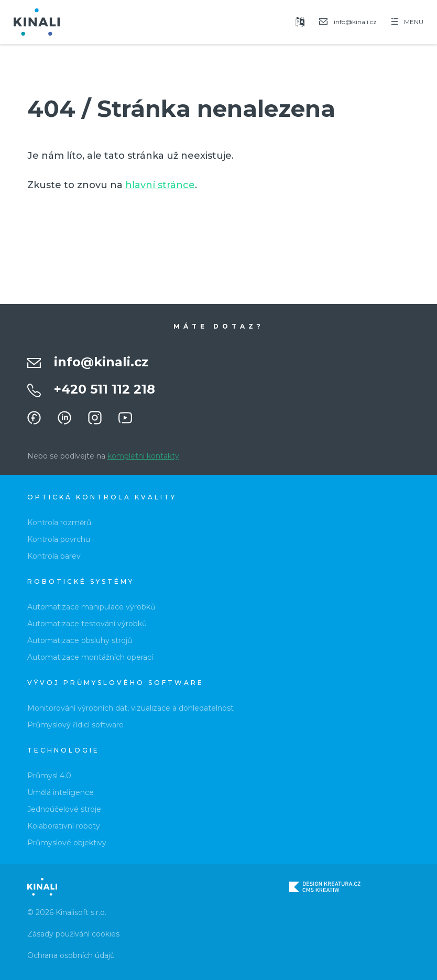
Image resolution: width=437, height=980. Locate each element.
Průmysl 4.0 (49, 776)
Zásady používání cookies (73, 934)
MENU (407, 22)
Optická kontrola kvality (102, 497)
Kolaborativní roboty (64, 826)
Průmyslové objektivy (67, 843)
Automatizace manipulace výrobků (91, 607)
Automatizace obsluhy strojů (80, 640)
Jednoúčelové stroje (64, 809)
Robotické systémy (81, 581)
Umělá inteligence (61, 792)
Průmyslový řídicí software (75, 725)
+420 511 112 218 (105, 389)
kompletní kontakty (143, 456)
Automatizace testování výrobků (87, 624)
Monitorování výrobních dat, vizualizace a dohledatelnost (130, 708)
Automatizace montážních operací (90, 657)
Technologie (63, 750)
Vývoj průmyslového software (116, 683)
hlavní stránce (160, 185)
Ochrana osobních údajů (71, 955)
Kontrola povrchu (59, 539)
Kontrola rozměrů (59, 522)
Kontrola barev (54, 556)
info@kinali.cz (101, 362)
